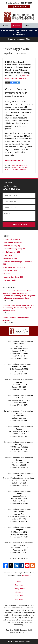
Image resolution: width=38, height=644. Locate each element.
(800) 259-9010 (23, 358)
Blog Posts (19, 599)
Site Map (19, 592)
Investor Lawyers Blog (19, 17)
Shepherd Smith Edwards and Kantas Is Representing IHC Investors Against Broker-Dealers (18, 308)
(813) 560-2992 (22, 436)
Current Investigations (14, 242)
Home (6, 26)
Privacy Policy (19, 589)
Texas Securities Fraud (14, 267)
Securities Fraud (11, 246)
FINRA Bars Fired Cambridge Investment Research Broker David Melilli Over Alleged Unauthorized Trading (18, 67)
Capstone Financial (17, 168)
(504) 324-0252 (22, 521)
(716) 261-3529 (22, 485)
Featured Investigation (14, 249)
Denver (19, 382)
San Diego (19, 445)
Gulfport (19, 413)
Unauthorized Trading (20, 165)
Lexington (19, 530)
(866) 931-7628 (22, 537)
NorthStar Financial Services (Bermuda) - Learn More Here (19, 32)
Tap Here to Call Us (19, 7)
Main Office (19, 344)
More (28, 26)
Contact (16, 26)
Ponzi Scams (10, 271)
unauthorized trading (20, 170)
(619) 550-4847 (22, 452)
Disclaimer (19, 585)
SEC (6, 274)
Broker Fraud (10, 258)
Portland (19, 398)
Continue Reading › (14, 160)
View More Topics (9, 280)
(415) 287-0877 (22, 552)
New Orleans (19, 512)
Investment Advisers (13, 277)
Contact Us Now (19, 225)
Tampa (19, 429)
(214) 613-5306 (22, 503)
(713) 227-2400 (22, 353)
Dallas (19, 494)
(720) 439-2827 (22, 389)
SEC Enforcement (11, 252)
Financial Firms (11, 239)
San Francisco (19, 545)
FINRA (7, 255)
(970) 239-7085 (22, 374)
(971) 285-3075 (22, 405)
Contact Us (19, 596)
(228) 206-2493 (22, 421)
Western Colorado (19, 367)
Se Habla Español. (19, 34)
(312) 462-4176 (22, 467)
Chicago (19, 460)
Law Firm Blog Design (19, 641)
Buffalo (19, 476)
